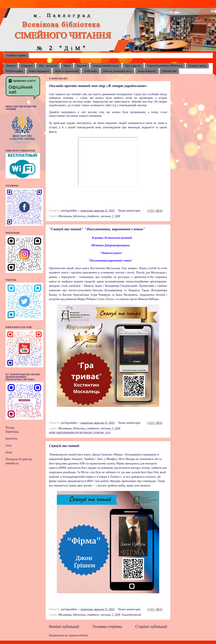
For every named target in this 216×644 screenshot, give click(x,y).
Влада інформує (147, 71)
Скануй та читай (64, 446)
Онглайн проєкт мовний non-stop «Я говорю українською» (98, 86)
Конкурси (27, 66)
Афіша (67, 66)
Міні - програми (48, 66)
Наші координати (39, 71)
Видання (82, 66)
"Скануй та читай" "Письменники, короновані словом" (97, 229)
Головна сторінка (16, 55)
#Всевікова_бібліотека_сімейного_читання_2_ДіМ (89, 216)
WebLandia (91, 71)
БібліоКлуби (169, 71)
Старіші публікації (151, 626)
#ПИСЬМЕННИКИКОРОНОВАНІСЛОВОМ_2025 (80, 433)
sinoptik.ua (12, 463)
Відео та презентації (67, 71)
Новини (11, 66)
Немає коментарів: (130, 211)
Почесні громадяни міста (117, 71)
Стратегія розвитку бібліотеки (165, 66)
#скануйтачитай (131, 615)
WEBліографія (14, 71)
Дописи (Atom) (79, 635)
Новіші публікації (64, 626)
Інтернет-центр (197, 66)
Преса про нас (133, 66)
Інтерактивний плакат (106, 66)
